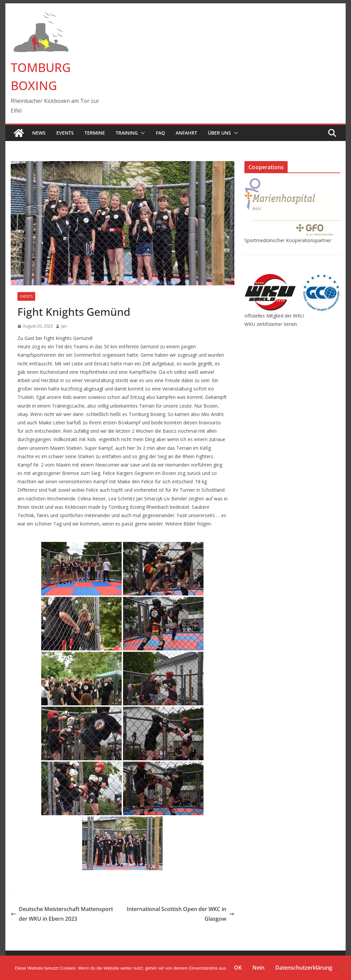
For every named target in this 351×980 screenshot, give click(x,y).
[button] (141, 133)
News (39, 133)
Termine (95, 133)
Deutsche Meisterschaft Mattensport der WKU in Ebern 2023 (62, 914)
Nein (258, 968)
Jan (64, 326)
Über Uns (219, 133)
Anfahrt (186, 133)
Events (65, 133)
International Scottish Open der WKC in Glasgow (181, 914)
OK (238, 968)
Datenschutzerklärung (304, 968)
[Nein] (343, 968)
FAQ (160, 133)
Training (127, 133)
